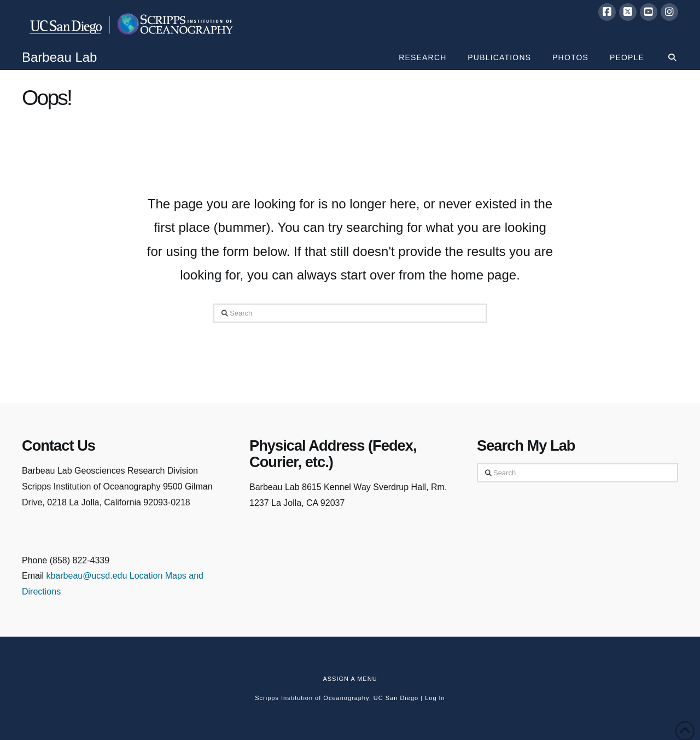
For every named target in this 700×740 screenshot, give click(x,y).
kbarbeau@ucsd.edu (87, 576)
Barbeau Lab (59, 57)
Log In (435, 698)
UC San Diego (396, 698)
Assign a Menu (350, 679)
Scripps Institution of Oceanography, (313, 698)
